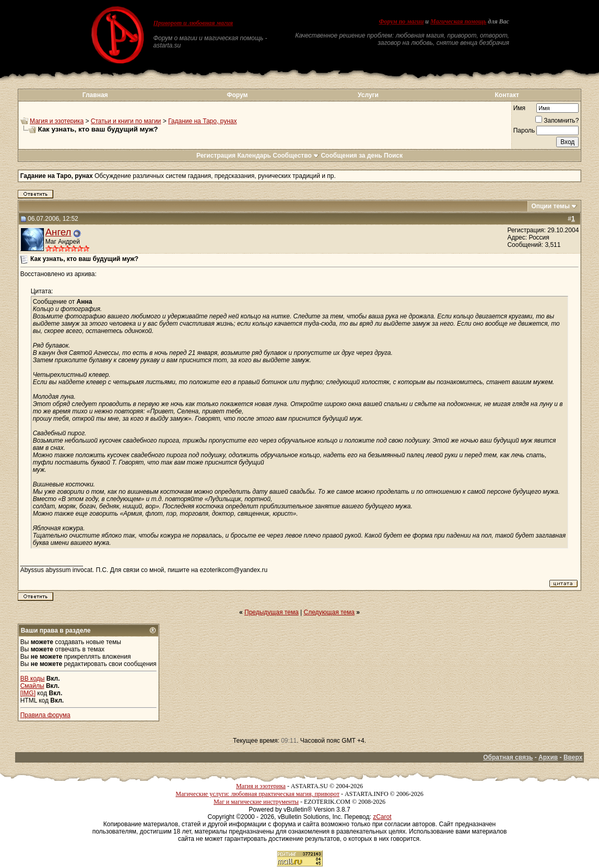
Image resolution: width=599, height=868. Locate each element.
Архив (548, 757)
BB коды (33, 679)
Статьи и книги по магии (126, 121)
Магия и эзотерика (57, 121)
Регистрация (216, 156)
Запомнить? (557, 121)
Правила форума (45, 715)
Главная (95, 95)
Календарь (254, 156)
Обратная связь (508, 757)
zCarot (382, 817)
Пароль (524, 130)
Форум (237, 95)
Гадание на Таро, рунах (202, 121)
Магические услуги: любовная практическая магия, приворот (257, 794)
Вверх (573, 757)
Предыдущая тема (272, 612)
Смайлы (32, 686)
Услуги (368, 95)
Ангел (58, 232)
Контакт (507, 95)
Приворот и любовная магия (193, 23)
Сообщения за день (351, 156)
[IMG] (28, 693)
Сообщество (296, 156)
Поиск (393, 156)
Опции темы (550, 206)
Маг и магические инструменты (256, 802)
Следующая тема (329, 612)
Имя (519, 108)
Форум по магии (401, 21)
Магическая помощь (458, 21)
